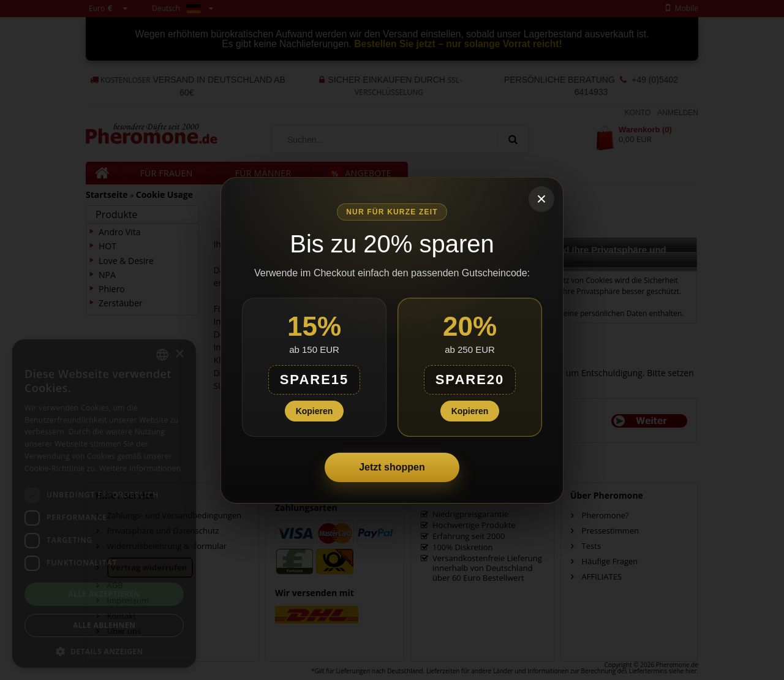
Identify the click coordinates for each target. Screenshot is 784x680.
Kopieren (315, 411)
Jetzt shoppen (392, 467)
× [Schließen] (541, 199)
